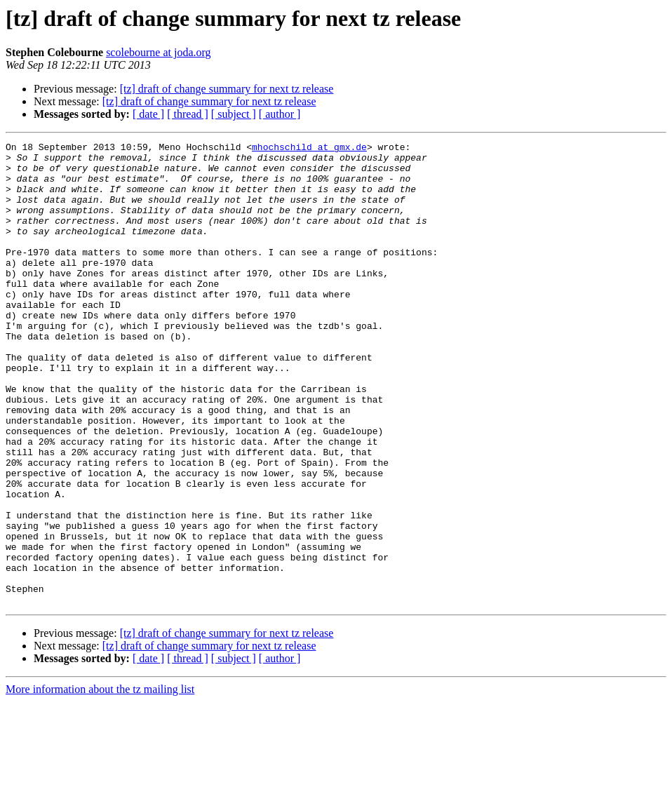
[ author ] (280, 114)
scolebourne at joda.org (158, 52)
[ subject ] (234, 114)
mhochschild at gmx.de (309, 149)
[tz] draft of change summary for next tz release (227, 89)
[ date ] (148, 114)
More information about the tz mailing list (100, 782)
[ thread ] (188, 114)
